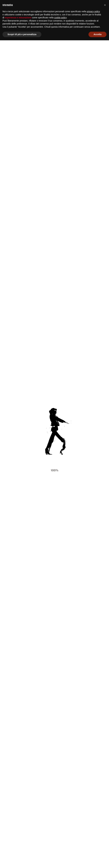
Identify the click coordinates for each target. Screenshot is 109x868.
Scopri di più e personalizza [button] (22, 862)
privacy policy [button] (93, 839)
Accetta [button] (97, 862)
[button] (105, 833)
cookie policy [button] (60, 845)
